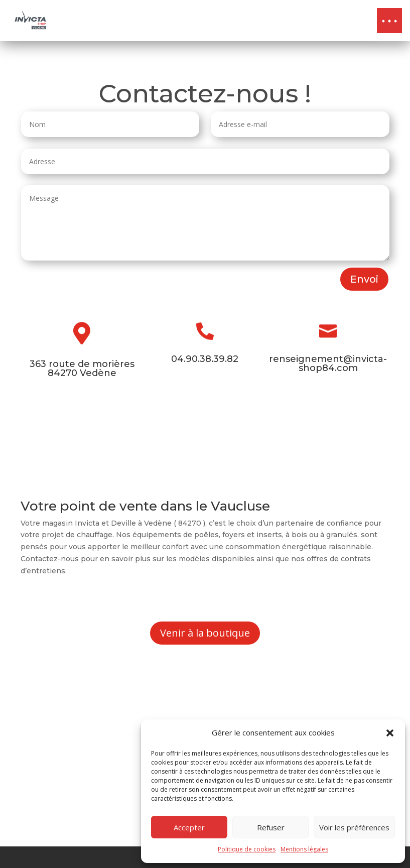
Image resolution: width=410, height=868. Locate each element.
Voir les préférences (354, 827)
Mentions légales (304, 849)
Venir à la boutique (205, 633)
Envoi (364, 279)
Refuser (271, 827)
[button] (390, 733)
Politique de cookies (247, 849)
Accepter (189, 827)
